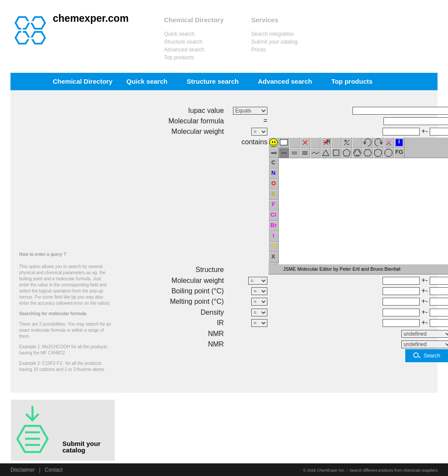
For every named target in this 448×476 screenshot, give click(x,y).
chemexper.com (91, 18)
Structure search (183, 42)
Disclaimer (23, 470)
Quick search (179, 34)
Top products (179, 58)
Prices (258, 50)
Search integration (272, 34)
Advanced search (184, 50)
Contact (53, 470)
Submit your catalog (274, 42)
